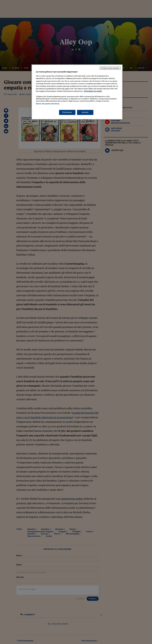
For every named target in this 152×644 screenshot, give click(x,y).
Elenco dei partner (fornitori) (48, 104)
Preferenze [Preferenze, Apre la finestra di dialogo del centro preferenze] (67, 112)
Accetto (85, 112)
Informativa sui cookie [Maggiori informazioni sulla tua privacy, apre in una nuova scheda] (93, 91)
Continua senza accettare (110, 68)
